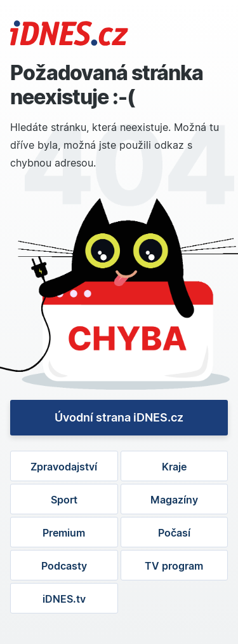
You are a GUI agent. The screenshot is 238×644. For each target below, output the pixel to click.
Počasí (174, 533)
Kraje (174, 467)
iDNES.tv (64, 599)
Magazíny (174, 500)
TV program (174, 566)
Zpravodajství (64, 467)
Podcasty (64, 566)
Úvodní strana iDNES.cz (119, 417)
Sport (64, 500)
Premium (64, 533)
